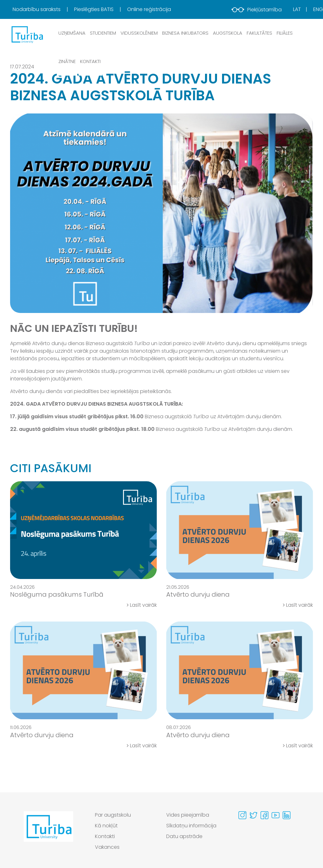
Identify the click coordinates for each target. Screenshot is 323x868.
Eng (318, 9)
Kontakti (90, 61)
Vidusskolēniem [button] (139, 33)
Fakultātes (259, 33)
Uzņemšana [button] (72, 33)
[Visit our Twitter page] (253, 815)
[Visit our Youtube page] (276, 815)
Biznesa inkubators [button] (185, 33)
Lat (297, 9)
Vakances (107, 847)
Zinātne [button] (67, 61)
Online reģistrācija (149, 9)
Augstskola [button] (228, 33)
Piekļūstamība (257, 10)
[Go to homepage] (48, 833)
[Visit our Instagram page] (242, 815)
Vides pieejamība (188, 815)
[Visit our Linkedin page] (287, 815)
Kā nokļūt (106, 826)
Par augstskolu (113, 815)
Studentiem (103, 33)
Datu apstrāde (184, 836)
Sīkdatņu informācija (191, 826)
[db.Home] (27, 34)
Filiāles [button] (285, 33)
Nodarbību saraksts (37, 9)
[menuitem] (43, 9)
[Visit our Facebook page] (264, 815)
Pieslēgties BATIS (94, 9)
